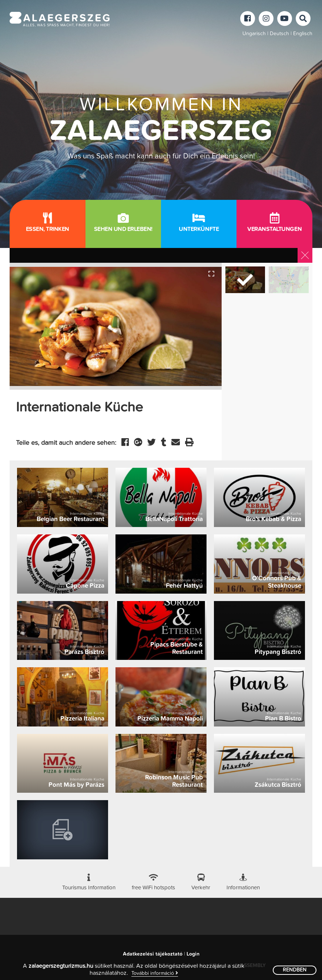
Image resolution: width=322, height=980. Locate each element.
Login (193, 954)
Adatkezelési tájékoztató (153, 954)
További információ (155, 973)
